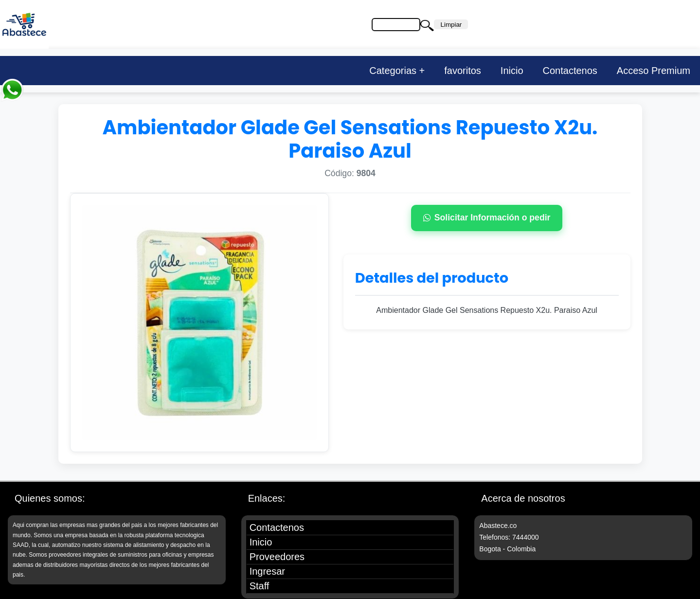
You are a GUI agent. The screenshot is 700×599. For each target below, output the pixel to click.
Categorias (393, 71)
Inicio (512, 71)
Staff (260, 586)
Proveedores (277, 557)
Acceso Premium (654, 71)
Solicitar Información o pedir (487, 218)
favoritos (463, 71)
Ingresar (267, 571)
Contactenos (570, 71)
